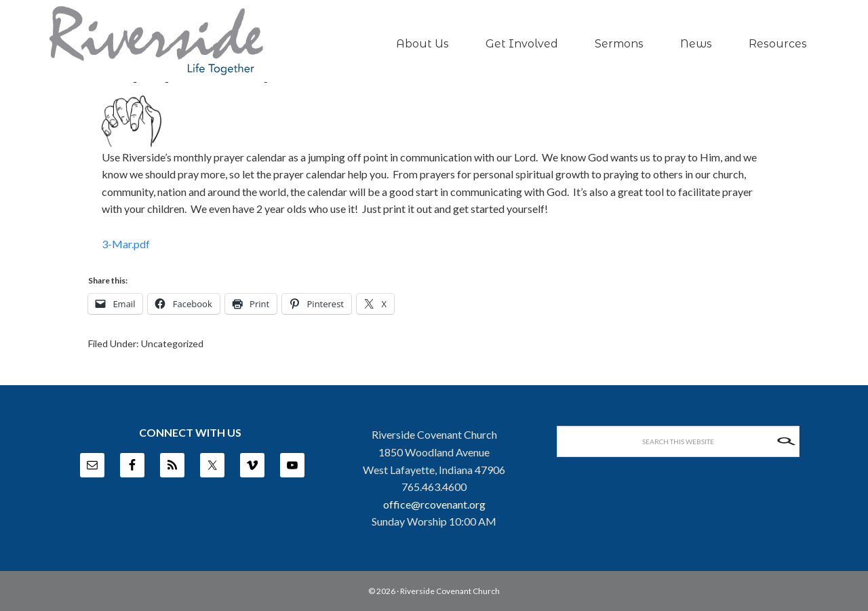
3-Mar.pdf (126, 244)
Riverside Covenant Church (450, 591)
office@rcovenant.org (434, 504)
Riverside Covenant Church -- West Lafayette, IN (156, 41)
